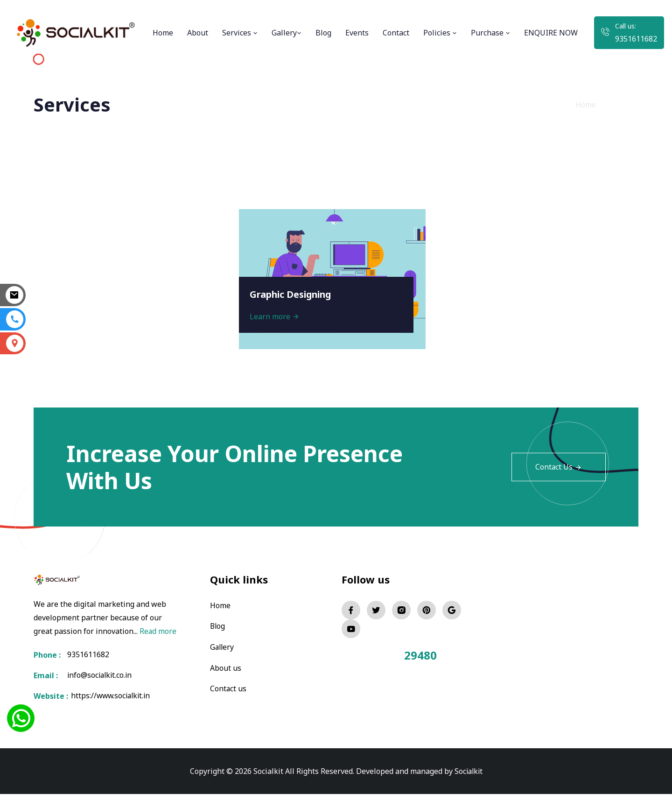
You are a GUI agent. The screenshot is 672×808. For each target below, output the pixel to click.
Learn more (276, 316)
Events (357, 33)
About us (226, 667)
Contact (396, 33)
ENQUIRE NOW (551, 33)
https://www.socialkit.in (110, 710)
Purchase (490, 33)
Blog (323, 33)
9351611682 (636, 39)
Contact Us (558, 467)
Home (163, 33)
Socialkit (469, 785)
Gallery (287, 33)
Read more (52, 644)
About (198, 33)
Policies (440, 33)
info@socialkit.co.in (101, 689)
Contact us (228, 688)
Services (240, 33)
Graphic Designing (293, 293)
